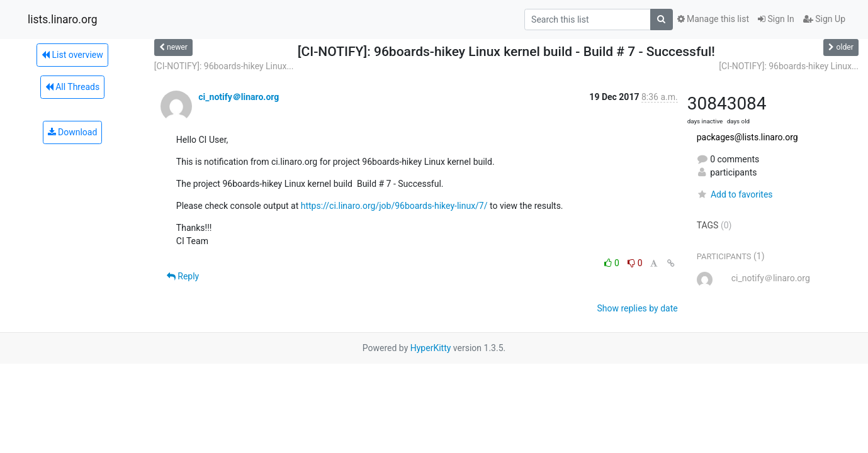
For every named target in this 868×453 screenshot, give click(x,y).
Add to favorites (735, 194)
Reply (183, 276)
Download (73, 132)
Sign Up (824, 19)
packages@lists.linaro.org (747, 137)
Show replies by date (637, 308)
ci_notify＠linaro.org (239, 97)
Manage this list (713, 19)
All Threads (72, 87)
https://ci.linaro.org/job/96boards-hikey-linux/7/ (394, 206)
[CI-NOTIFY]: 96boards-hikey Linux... (224, 66)
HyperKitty (431, 348)
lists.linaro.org (63, 20)
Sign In (776, 19)
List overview (72, 55)
